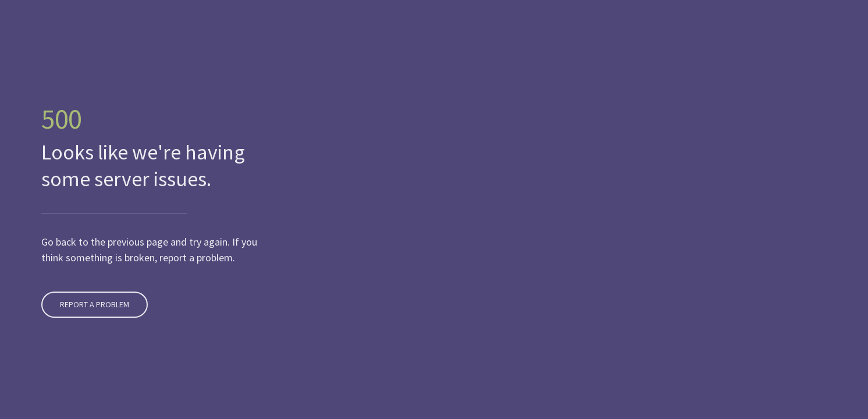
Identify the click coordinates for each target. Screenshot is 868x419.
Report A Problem (93, 304)
